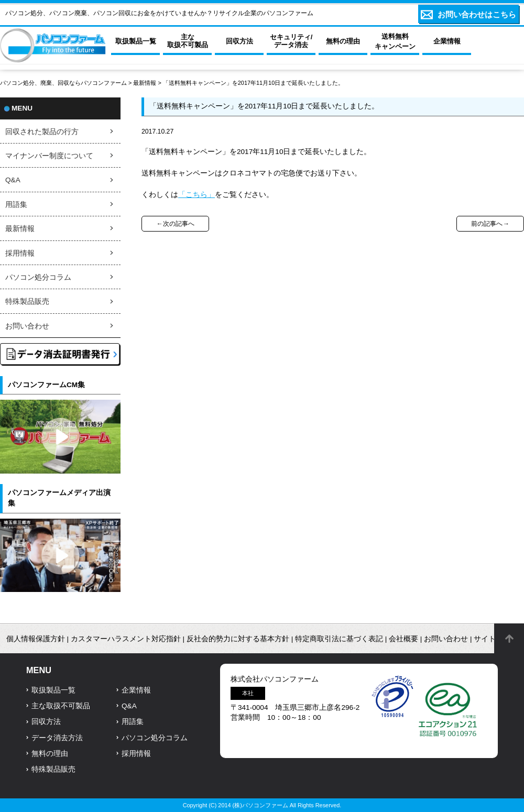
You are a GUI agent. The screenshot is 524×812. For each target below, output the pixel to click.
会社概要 (403, 639)
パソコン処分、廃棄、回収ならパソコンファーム (64, 83)
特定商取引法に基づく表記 (339, 639)
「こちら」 (196, 195)
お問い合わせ (27, 326)
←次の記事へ (175, 224)
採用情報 (20, 253)
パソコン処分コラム (38, 277)
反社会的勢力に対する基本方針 (238, 639)
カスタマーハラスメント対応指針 (126, 639)
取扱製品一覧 (53, 690)
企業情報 (136, 690)
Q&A (13, 180)
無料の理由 (50, 754)
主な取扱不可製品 (61, 706)
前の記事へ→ (490, 224)
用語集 (16, 205)
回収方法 (46, 722)
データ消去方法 (57, 738)
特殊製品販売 (27, 301)
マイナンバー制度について (49, 156)
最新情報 (145, 83)
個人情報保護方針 (36, 639)
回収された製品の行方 (42, 132)
